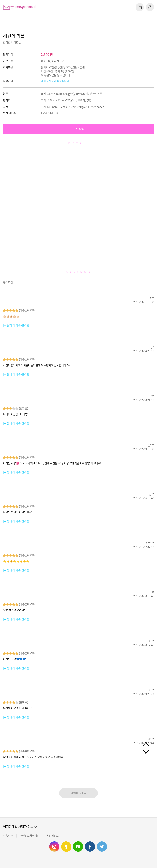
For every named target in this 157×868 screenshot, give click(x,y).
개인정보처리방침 (30, 835)
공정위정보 (53, 835)
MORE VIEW (78, 793)
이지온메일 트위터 (102, 847)
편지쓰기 (140, 7)
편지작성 (78, 129)
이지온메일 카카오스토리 (66, 847)
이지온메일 (20, 7)
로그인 (150, 7)
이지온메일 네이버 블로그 (78, 847)
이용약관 (8, 835)
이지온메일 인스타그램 (54, 847)
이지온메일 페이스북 (90, 847)
